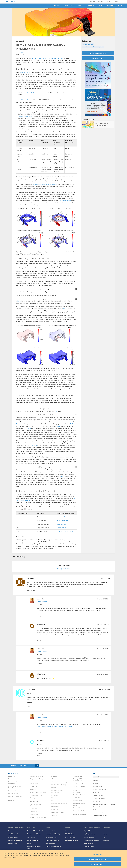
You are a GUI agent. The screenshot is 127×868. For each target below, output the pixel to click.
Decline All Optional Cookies (97, 859)
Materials (54, 798)
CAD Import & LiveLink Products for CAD (79, 780)
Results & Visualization (58, 812)
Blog (101, 6)
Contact (101, 2)
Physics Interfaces (56, 809)
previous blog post (26, 72)
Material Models (77, 801)
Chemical (12, 777)
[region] (64, 859)
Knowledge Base (89, 837)
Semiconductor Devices (36, 795)
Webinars (68, 831)
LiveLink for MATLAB (79, 786)
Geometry (54, 788)
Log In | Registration (64, 569)
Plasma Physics (34, 786)
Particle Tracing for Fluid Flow (38, 817)
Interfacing (78, 777)
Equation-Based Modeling (59, 785)
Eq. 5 (63, 476)
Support (93, 2)
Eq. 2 (71, 424)
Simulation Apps (56, 815)
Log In (116, 2)
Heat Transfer (34, 809)
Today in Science (80, 815)
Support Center (89, 831)
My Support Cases (89, 834)
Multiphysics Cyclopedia (54, 846)
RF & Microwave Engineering (38, 792)
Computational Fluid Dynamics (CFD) (36, 805)
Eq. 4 (38, 418)
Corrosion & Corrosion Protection (15, 787)
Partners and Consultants (92, 840)
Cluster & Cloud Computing (59, 782)
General (55, 777)
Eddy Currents (62, 524)
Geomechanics (77, 798)
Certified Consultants (99, 798)
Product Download (90, 846)
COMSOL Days (69, 834)
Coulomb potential (65, 201)
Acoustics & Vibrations (79, 795)
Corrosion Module (98, 813)
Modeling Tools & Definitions (59, 804)
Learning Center (115, 6)
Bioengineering (97, 792)
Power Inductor (62, 528)
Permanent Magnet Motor (65, 531)
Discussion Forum (52, 837)
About (105, 831)
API (52, 779)
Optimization (55, 807)
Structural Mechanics (79, 811)
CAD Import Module (99, 795)
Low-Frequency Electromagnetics (93, 47)
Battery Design (12, 779)
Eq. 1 (19, 301)
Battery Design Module (100, 790)
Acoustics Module (98, 787)
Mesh (53, 801)
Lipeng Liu (21, 52)
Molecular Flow (34, 814)
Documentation (89, 843)
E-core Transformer (63, 520)
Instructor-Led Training (53, 834)
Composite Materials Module (101, 807)
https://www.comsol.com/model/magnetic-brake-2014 (54, 726)
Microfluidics (33, 812)
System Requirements (15, 840)
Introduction (55, 795)
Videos (81, 6)
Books (29, 843)
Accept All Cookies (97, 864)
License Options (13, 837)
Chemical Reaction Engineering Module (104, 804)
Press (104, 837)
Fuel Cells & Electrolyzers (15, 797)
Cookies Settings (97, 855)
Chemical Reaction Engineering (13, 783)
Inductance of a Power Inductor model (45, 184)
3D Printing (96, 781)
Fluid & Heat (35, 802)
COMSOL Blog (21, 41)
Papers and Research (34, 840)
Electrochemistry (13, 791)
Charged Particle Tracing (37, 779)
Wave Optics (33, 798)
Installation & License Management (57, 791)
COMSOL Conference (72, 840)
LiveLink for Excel (78, 783)
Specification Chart (14, 834)
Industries (69, 6)
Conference (96, 810)
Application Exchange (53, 840)
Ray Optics (33, 789)
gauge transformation (26, 116)
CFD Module (97, 801)
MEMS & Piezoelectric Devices (79, 804)
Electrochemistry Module (100, 816)
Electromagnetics (88, 44)
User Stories (31, 837)
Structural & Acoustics (78, 791)
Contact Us (106, 840)
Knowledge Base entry (33, 93)
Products (56, 6)
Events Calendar (70, 837)
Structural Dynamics (79, 808)
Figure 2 (34, 445)
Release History (13, 843)
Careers (105, 834)
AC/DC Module (25, 100)
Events (91, 6)
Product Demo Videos (34, 834)
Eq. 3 (56, 411)
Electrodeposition (13, 794)
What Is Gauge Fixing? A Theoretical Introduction (48, 58)
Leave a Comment (98, 58)
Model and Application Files (36, 831)
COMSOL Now (13, 801)
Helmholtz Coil (62, 517)
